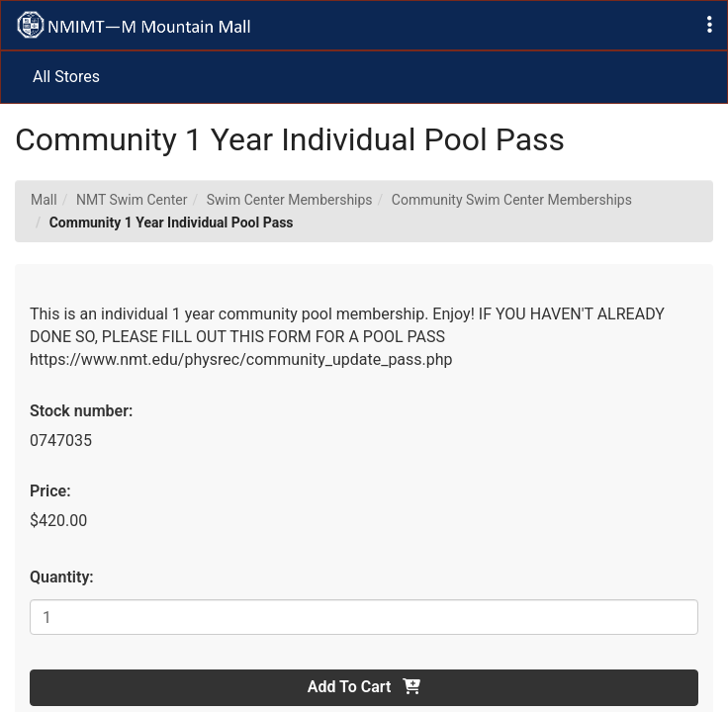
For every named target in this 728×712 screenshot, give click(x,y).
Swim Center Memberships (290, 200)
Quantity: (62, 577)
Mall (44, 200)
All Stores (66, 77)
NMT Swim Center (132, 200)
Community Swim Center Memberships (512, 200)
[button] (710, 25)
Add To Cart (364, 687)
